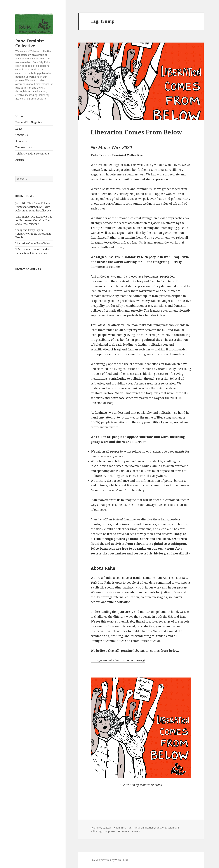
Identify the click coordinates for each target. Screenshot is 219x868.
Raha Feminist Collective (30, 43)
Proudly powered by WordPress (109, 860)
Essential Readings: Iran (29, 122)
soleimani (173, 828)
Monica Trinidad (151, 785)
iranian (137, 828)
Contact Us (22, 135)
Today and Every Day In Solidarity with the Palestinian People (33, 234)
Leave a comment (130, 831)
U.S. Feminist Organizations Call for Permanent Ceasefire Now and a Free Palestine (34, 220)
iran (129, 828)
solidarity (96, 831)
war (113, 831)
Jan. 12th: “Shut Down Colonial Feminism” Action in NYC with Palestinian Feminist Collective (33, 207)
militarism (148, 828)
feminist (121, 828)
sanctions (161, 828)
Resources (21, 141)
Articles (20, 160)
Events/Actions (24, 147)
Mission (20, 116)
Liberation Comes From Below (33, 243)
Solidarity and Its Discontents (32, 154)
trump (106, 831)
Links (19, 129)
